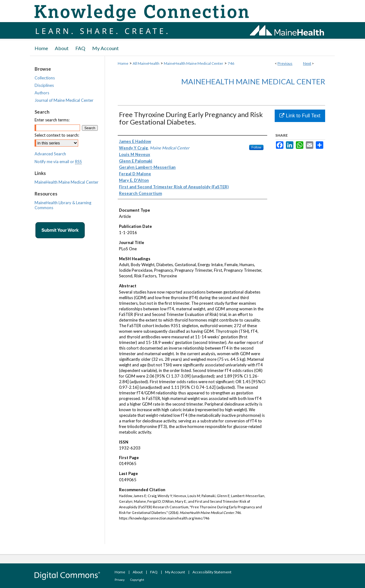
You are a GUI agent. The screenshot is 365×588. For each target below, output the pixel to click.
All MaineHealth (146, 63)
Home (123, 63)
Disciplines (44, 85)
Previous (285, 63)
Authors (42, 93)
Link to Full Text (300, 116)
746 (231, 63)
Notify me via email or (58, 162)
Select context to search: (57, 135)
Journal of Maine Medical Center (64, 100)
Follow (256, 147)
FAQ (154, 572)
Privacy (120, 580)
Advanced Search (50, 154)
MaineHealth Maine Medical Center (194, 63)
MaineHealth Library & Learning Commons (63, 205)
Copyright (137, 580)
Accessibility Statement (212, 572)
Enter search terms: (52, 120)
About (138, 572)
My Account (175, 572)
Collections (45, 78)
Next (307, 63)
